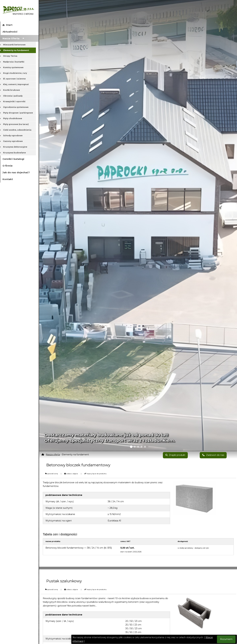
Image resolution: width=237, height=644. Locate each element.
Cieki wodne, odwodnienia (18, 130)
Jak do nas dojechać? (16, 172)
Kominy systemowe (14, 67)
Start (7, 25)
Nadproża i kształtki (15, 62)
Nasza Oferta (13, 38)
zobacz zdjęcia (71, 474)
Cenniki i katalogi (13, 159)
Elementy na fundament (17, 50)
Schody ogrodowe (14, 136)
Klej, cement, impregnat (17, 84)
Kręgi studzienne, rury (16, 73)
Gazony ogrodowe (14, 141)
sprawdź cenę (52, 474)
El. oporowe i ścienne (15, 79)
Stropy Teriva (11, 56)
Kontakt (8, 179)
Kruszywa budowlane (16, 153)
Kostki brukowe (13, 90)
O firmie (8, 166)
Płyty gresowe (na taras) (17, 124)
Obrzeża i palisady (14, 96)
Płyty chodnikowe (14, 118)
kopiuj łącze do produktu (95, 474)
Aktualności (10, 32)
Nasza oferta (53, 455)
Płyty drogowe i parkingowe (19, 113)
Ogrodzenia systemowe (17, 107)
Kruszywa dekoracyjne (16, 147)
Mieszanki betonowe (15, 45)
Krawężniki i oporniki (15, 101)
